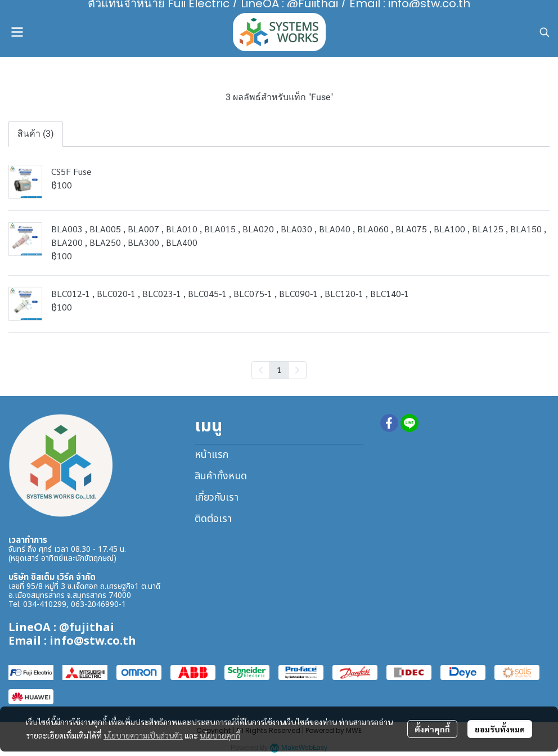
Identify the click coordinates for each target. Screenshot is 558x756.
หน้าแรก (211, 455)
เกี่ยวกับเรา (217, 498)
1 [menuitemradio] (279, 370)
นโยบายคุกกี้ (220, 735)
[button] (544, 32)
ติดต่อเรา (213, 519)
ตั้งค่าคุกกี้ (432, 729)
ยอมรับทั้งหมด (500, 729)
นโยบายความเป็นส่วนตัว (143, 735)
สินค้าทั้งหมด (221, 476)
